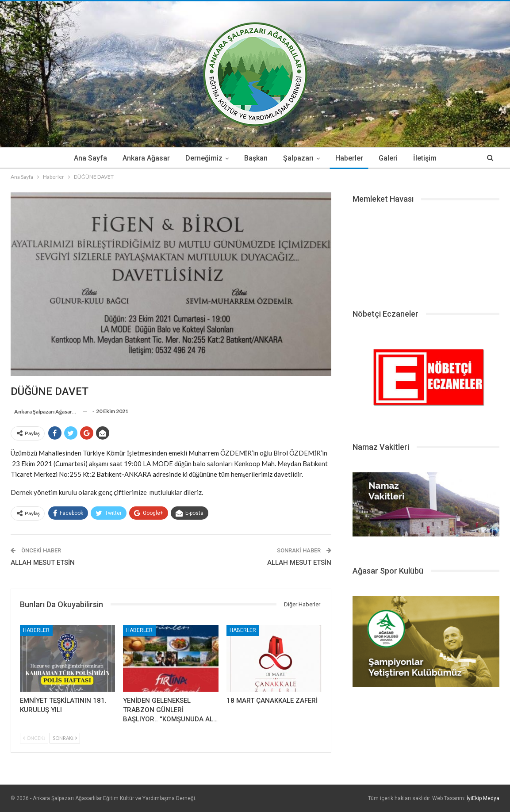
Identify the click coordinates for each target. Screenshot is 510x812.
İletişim (425, 158)
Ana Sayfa (90, 158)
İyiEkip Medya (483, 798)
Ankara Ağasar (146, 158)
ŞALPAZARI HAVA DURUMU (426, 253)
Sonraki (65, 738)
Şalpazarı (298, 158)
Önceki (34, 738)
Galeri (388, 158)
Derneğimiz (204, 158)
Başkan (256, 158)
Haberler (349, 158)
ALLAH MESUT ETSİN (43, 563)
